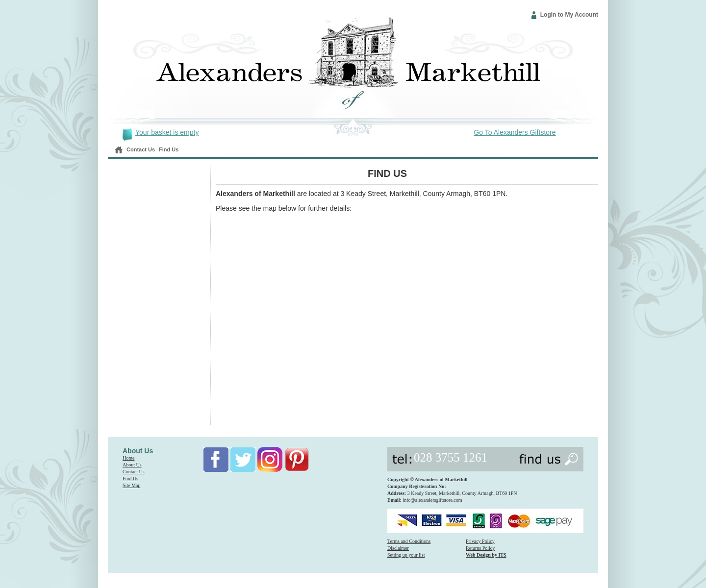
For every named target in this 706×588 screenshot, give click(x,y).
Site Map (131, 485)
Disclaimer (398, 548)
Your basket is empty (167, 132)
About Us (132, 465)
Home (128, 458)
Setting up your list (406, 555)
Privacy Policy (480, 541)
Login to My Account (569, 15)
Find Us (169, 149)
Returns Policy (480, 548)
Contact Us (141, 149)
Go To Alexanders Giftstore (515, 132)
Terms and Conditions (409, 541)
